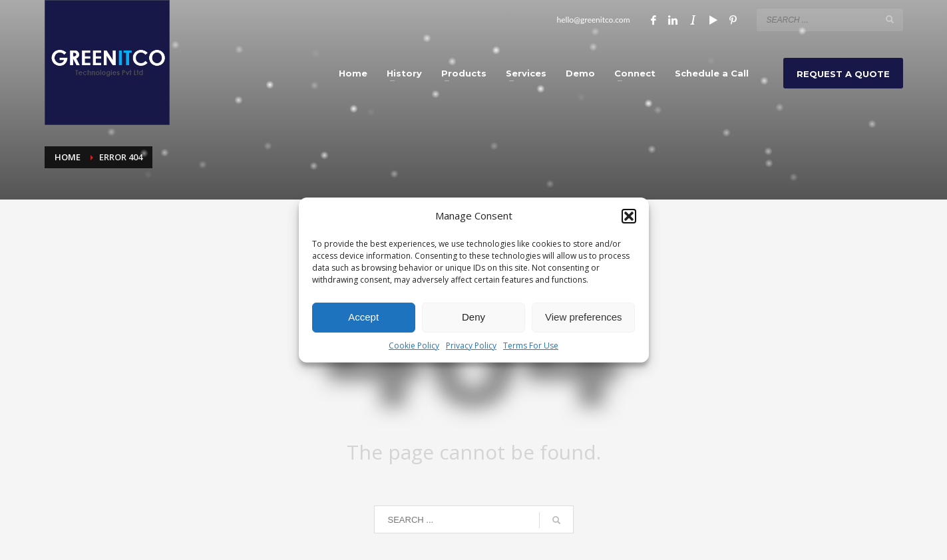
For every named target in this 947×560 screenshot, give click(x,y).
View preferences (584, 317)
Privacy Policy (471, 346)
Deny (473, 317)
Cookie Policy (414, 346)
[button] (629, 216)
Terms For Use (531, 346)
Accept (363, 317)
